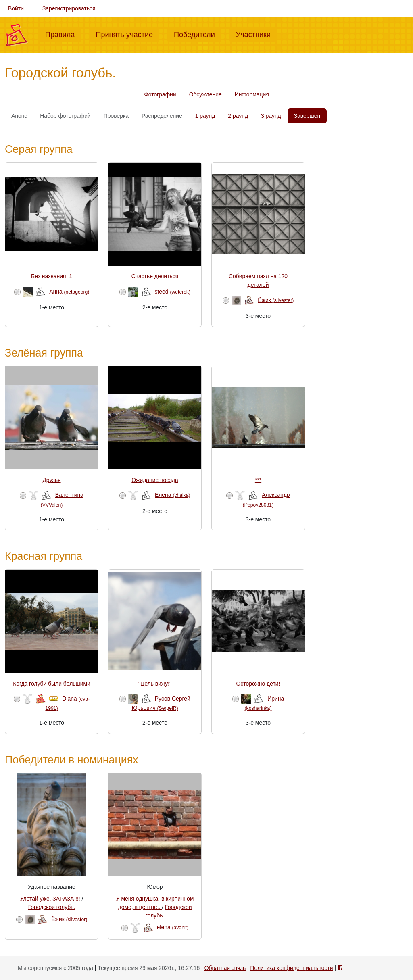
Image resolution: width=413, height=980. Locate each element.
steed (173, 292)
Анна (69, 292)
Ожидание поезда (155, 480)
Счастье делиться (155, 276)
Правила (63, 34)
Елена (173, 495)
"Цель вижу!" (155, 684)
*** (258, 480)
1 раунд (205, 116)
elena (173, 927)
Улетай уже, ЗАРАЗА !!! (51, 899)
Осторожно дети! (258, 684)
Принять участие (127, 34)
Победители (198, 34)
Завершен (307, 116)
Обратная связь (225, 968)
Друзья (51, 480)
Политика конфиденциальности (291, 968)
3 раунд (271, 116)
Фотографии (160, 94)
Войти (16, 8)
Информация (252, 94)
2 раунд (238, 116)
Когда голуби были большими (52, 684)
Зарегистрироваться (69, 8)
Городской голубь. (52, 907)
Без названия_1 (52, 276)
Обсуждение (205, 94)
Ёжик (276, 300)
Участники (257, 34)
